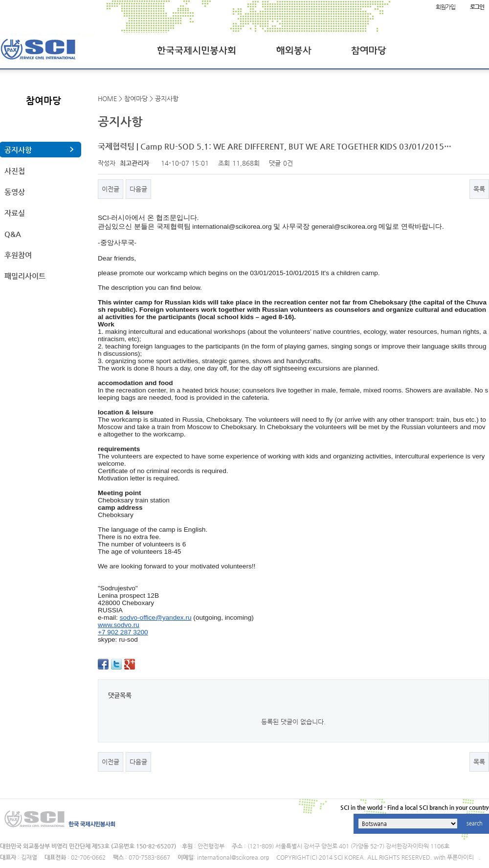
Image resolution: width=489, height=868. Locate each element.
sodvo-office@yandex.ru (156, 618)
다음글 (138, 189)
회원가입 (445, 7)
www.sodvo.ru (119, 625)
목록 (479, 189)
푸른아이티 (460, 857)
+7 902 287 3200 (123, 632)
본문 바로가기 (0, 0)
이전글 (111, 189)
